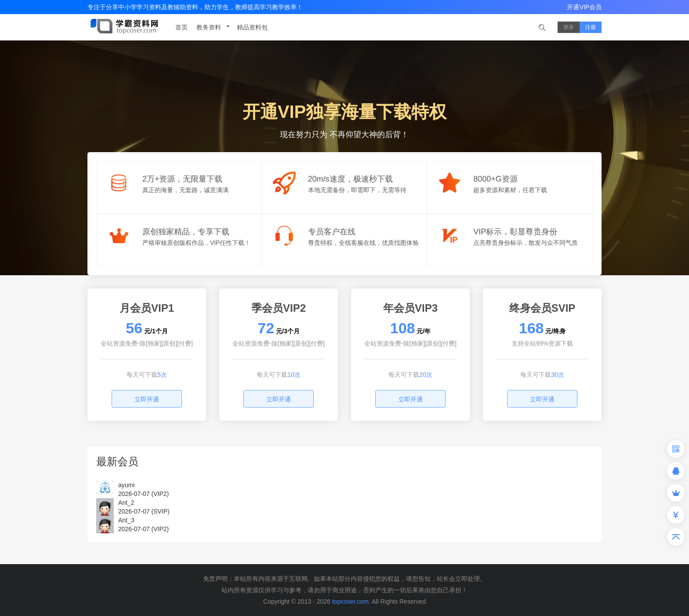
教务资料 (214, 27)
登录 (569, 27)
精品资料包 (252, 27)
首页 (181, 27)
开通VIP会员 (584, 7)
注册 (591, 27)
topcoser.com (350, 601)
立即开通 (147, 399)
